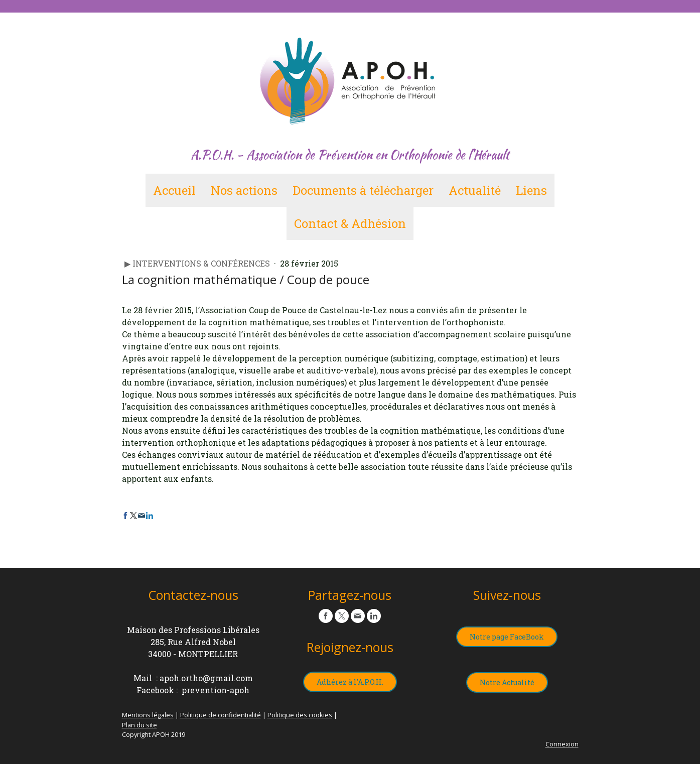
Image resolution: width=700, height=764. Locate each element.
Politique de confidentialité (221, 715)
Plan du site (139, 725)
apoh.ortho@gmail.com (206, 678)
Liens (531, 190)
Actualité (475, 190)
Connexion (562, 744)
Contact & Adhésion (350, 223)
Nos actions (244, 190)
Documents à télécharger (363, 190)
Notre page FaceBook (507, 637)
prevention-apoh (216, 690)
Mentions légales (148, 715)
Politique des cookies (300, 715)
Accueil (174, 190)
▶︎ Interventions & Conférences (198, 263)
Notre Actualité (507, 682)
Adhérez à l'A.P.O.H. (350, 682)
